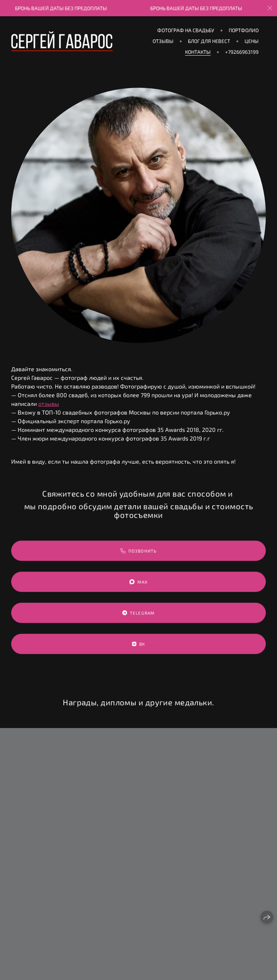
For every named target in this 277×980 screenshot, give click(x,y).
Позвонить (139, 558)
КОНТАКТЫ (198, 52)
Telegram (139, 620)
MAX (139, 589)
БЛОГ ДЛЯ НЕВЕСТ (209, 41)
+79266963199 (242, 52)
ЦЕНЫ (252, 41)
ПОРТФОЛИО (244, 30)
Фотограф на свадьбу (186, 30)
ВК (139, 651)
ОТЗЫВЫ (163, 41)
